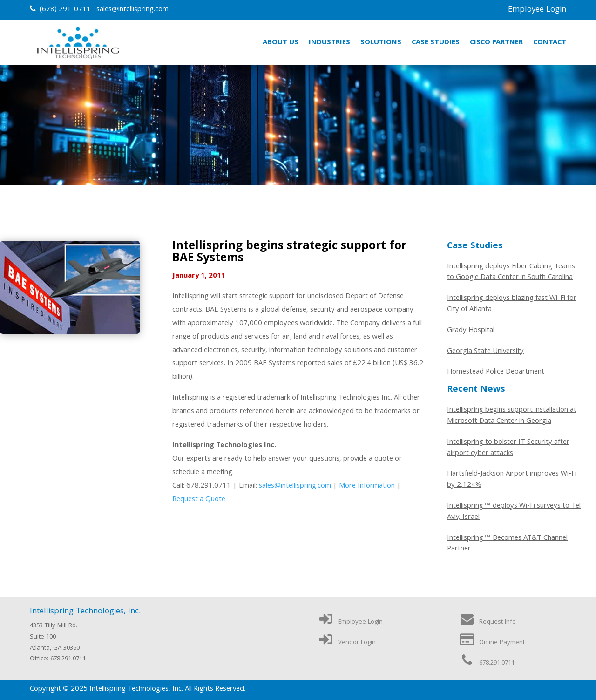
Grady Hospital (471, 331)
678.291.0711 (487, 663)
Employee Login (537, 10)
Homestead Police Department (496, 373)
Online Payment (492, 643)
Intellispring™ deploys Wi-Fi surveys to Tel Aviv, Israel (514, 512)
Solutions (381, 43)
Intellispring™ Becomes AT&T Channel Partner (507, 544)
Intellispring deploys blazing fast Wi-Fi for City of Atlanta (512, 305)
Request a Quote (199, 500)
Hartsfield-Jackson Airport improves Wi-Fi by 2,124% (512, 480)
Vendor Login (347, 643)
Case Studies (436, 43)
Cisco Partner (496, 43)
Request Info (487, 622)
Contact (550, 43)
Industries (329, 43)
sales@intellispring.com (132, 10)
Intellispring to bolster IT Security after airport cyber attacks (508, 449)
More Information (367, 486)
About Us (281, 43)
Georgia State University (485, 352)
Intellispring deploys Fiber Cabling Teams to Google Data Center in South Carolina (511, 273)
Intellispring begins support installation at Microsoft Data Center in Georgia (512, 416)
